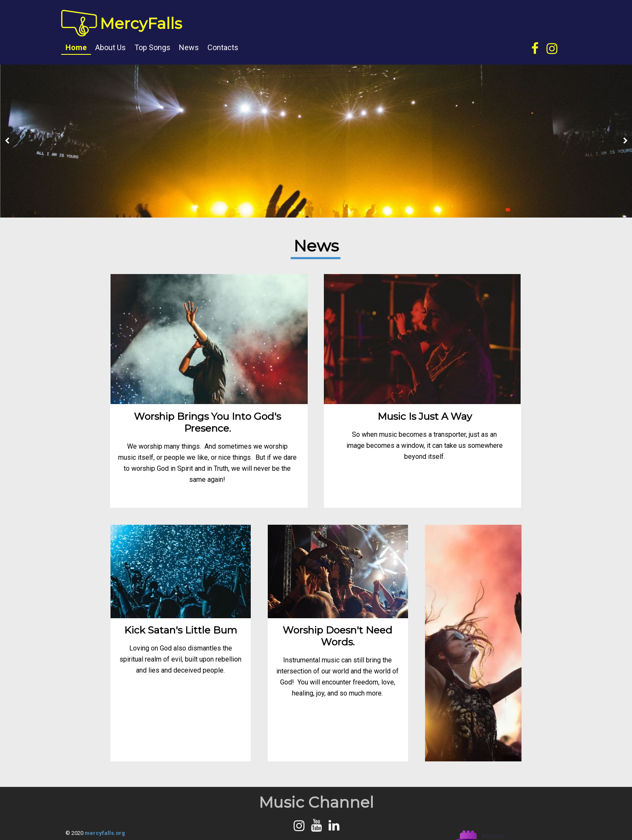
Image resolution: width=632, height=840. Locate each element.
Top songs (152, 47)
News (189, 47)
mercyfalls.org (105, 833)
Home (76, 47)
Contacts (223, 47)
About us (111, 47)
